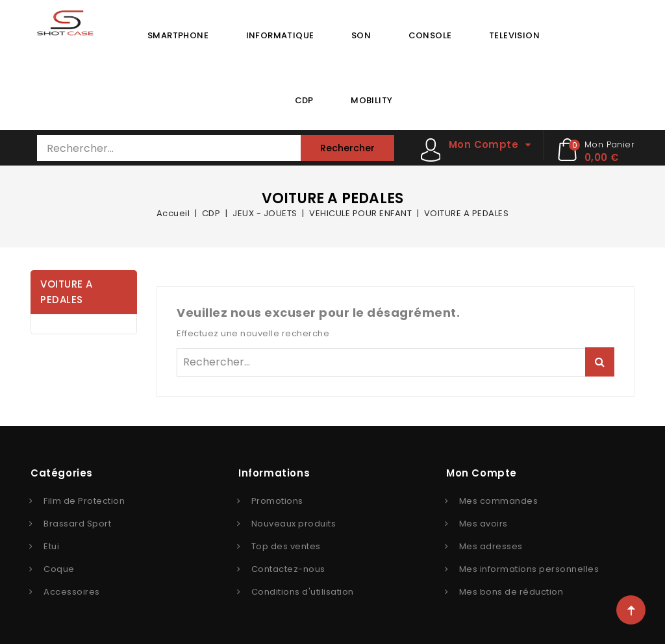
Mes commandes (499, 501)
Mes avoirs (483, 524)
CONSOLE (430, 35)
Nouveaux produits (294, 524)
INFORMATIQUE (280, 35)
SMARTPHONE (178, 35)
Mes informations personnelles (529, 569)
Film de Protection (84, 501)
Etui (51, 546)
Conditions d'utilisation (303, 592)
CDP (304, 100)
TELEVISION (514, 35)
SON (361, 35)
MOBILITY (371, 100)
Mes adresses (491, 546)
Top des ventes (286, 546)
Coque (59, 569)
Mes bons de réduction (511, 592)
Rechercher (347, 148)
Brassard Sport (77, 524)
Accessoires (72, 592)
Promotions (277, 501)
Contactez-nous (288, 569)
